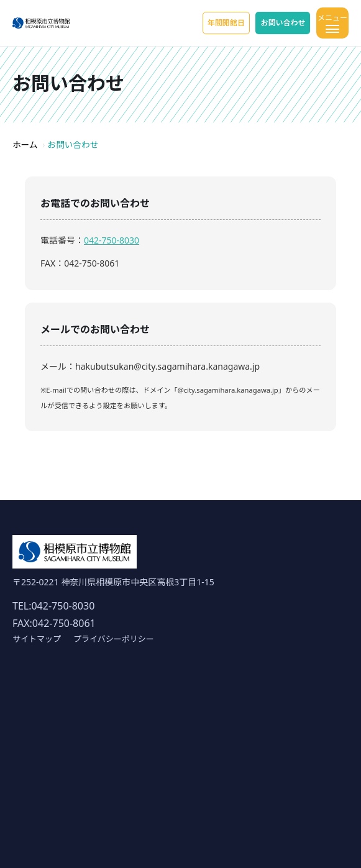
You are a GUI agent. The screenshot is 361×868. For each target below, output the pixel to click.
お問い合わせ (283, 23)
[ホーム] (41, 23)
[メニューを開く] (332, 23)
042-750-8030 (112, 240)
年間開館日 (226, 23)
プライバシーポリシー (114, 639)
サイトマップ (37, 639)
